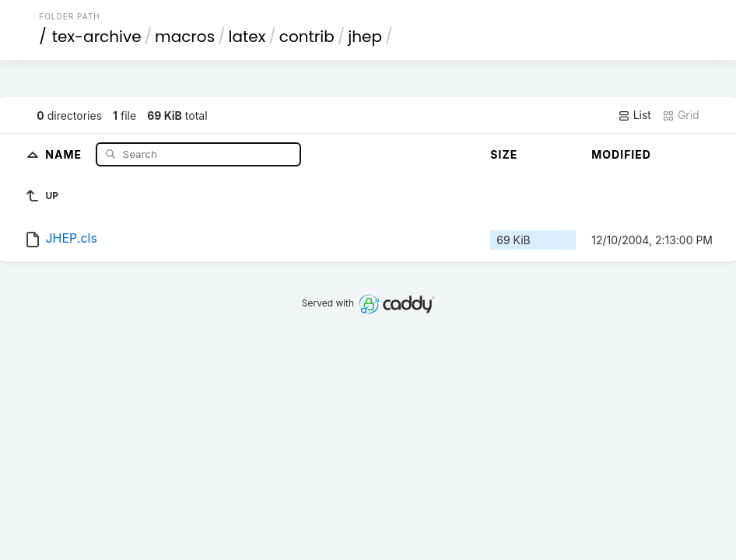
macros (185, 37)
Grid (681, 115)
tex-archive (97, 37)
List (634, 115)
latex (247, 37)
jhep (365, 37)
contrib (307, 37)
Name (65, 154)
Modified (621, 154)
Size (504, 154)
